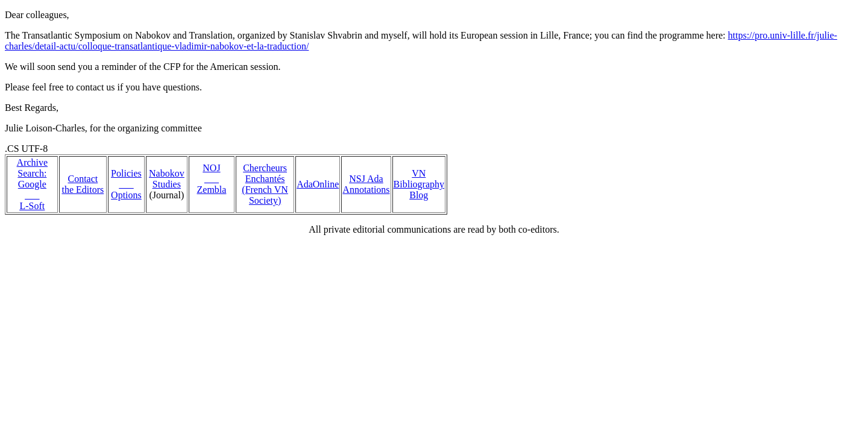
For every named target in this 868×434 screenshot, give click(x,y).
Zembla (212, 190)
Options (126, 195)
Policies (126, 173)
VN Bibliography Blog (419, 184)
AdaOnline (318, 184)
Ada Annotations (366, 184)
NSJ (358, 179)
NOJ (211, 168)
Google (32, 184)
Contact (83, 179)
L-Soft (32, 206)
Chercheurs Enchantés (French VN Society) (265, 184)
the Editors (83, 190)
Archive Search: (33, 168)
